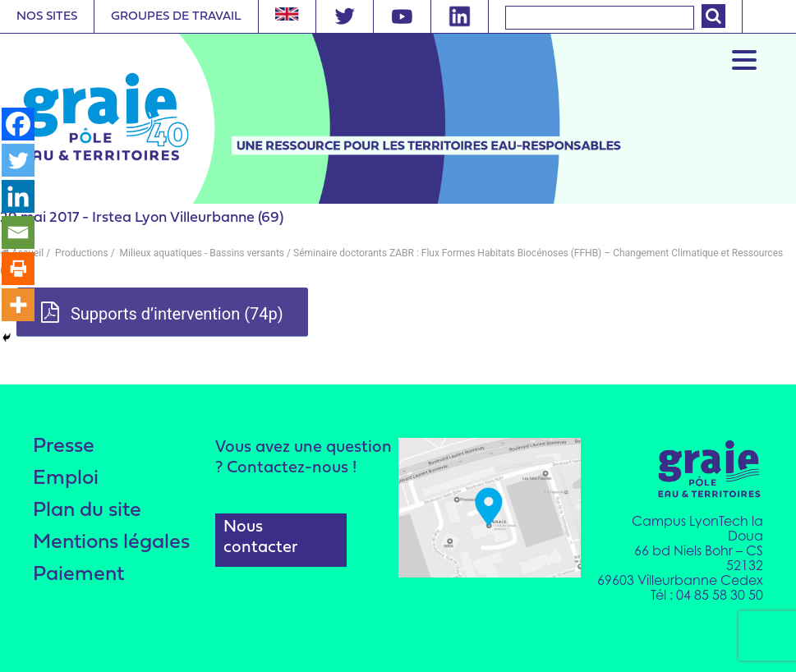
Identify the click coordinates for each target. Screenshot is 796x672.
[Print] (18, 269)
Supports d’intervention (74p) (162, 313)
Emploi (66, 479)
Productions (81, 253)
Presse (64, 446)
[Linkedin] (18, 196)
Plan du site (87, 511)
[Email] (18, 232)
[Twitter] (18, 160)
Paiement (78, 575)
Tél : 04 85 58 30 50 (707, 595)
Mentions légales (111, 543)
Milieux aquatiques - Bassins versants (201, 253)
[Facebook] (18, 124)
